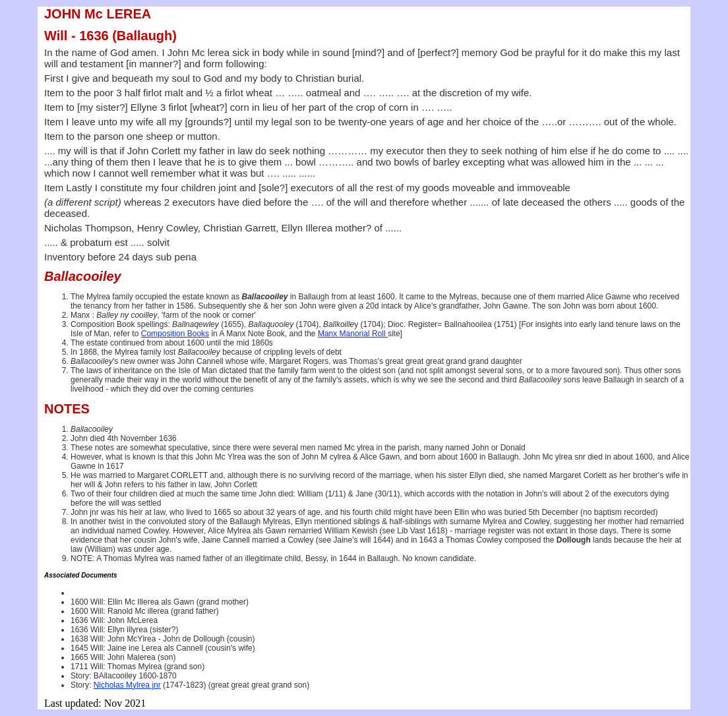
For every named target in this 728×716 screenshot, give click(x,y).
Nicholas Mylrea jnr (127, 685)
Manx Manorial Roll (353, 334)
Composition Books (175, 334)
